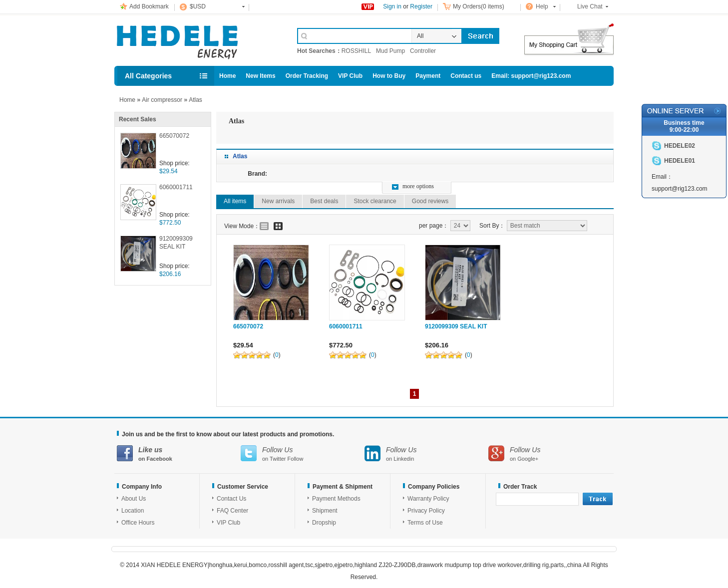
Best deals (324, 201)
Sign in (392, 6)
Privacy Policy (426, 511)
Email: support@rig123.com (531, 76)
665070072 (174, 136)
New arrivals (278, 201)
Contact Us (231, 499)
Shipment (325, 511)
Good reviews (430, 201)
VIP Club (350, 76)
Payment (428, 76)
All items (235, 201)
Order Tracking (307, 76)
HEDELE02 (680, 146)
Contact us (466, 76)
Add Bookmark (149, 6)
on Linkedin (426, 453)
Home (227, 76)
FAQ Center (232, 511)
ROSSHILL (356, 51)
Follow (296, 459)
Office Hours (138, 523)
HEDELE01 (680, 161)
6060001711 (176, 187)
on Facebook (179, 453)
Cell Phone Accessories (195, 39)
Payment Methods (336, 499)
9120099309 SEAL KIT (176, 243)
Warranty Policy (428, 499)
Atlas (195, 100)
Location (133, 511)
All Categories (148, 76)
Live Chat (590, 6)
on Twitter (303, 453)
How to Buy (389, 76)
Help (542, 6)
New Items (260, 76)
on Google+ (550, 453)
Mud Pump (390, 51)
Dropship (324, 523)
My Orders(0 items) (479, 6)
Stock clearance (375, 201)
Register (421, 6)
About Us (134, 499)
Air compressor (162, 100)
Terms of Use (425, 523)
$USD (198, 6)
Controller (423, 51)
